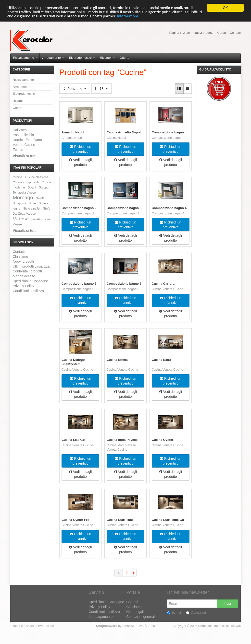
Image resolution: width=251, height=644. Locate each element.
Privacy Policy (23, 286)
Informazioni (141, 16)
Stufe (32, 203)
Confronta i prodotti (27, 271)
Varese (21, 218)
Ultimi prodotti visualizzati (32, 266)
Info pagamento (101, 616)
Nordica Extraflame (27, 140)
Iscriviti (175, 612)
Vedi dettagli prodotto (80, 162)
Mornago (23, 197)
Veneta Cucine (24, 145)
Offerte (125, 58)
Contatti (235, 33)
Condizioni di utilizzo (28, 291)
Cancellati (196, 612)
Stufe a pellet (32, 209)
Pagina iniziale (179, 33)
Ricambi (107, 58)
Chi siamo (20, 257)
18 (101, 89)
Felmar (18, 150)
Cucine (18, 177)
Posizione (75, 89)
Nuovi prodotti (203, 33)
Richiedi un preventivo (81, 149)
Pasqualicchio (23, 135)
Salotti (40, 198)
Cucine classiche (37, 177)
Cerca (222, 33)
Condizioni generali (141, 616)
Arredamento (53, 58)
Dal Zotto (20, 130)
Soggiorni (19, 203)
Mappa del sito (24, 276)
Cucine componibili (26, 182)
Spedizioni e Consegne (30, 281)
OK (225, 8)
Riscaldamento (25, 58)
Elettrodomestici (82, 58)
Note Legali (135, 611)
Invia (227, 603)
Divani (32, 187)
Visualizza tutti (25, 156)
